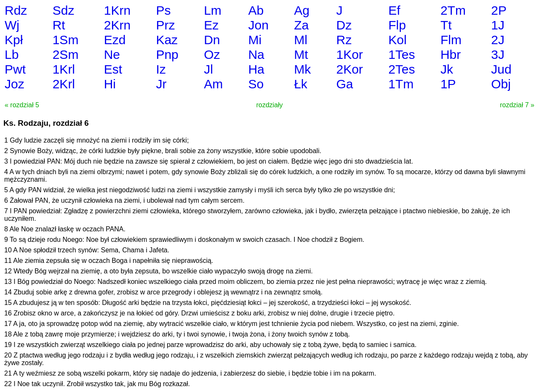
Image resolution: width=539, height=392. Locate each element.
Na (256, 54)
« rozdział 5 (22, 105)
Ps (163, 10)
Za (301, 25)
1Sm (66, 40)
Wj (12, 25)
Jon (258, 25)
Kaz (167, 40)
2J (498, 40)
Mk (302, 69)
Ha (256, 69)
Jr (161, 84)
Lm (213, 10)
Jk (447, 69)
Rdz (16, 10)
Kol (397, 40)
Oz (212, 54)
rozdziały (269, 105)
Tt (446, 25)
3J (498, 54)
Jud (501, 69)
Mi (255, 40)
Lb (12, 54)
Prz (165, 25)
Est (113, 69)
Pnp (167, 54)
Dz (344, 25)
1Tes (402, 54)
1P (448, 84)
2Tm (453, 10)
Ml (301, 40)
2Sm (66, 54)
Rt (59, 25)
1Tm (401, 84)
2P (499, 10)
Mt (301, 54)
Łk (301, 84)
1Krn (117, 10)
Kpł (14, 40)
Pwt (15, 69)
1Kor (349, 54)
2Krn (117, 25)
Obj (501, 84)
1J (498, 25)
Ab (256, 10)
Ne (112, 54)
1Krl (64, 69)
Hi (110, 84)
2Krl (64, 84)
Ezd (115, 40)
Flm (451, 40)
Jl (208, 69)
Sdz (64, 10)
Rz (344, 40)
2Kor (349, 69)
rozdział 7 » (517, 105)
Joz (15, 84)
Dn (212, 40)
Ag (302, 10)
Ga (344, 84)
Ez (211, 25)
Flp (397, 25)
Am (213, 84)
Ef (394, 10)
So (256, 84)
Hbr (451, 54)
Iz (161, 69)
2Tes (402, 69)
